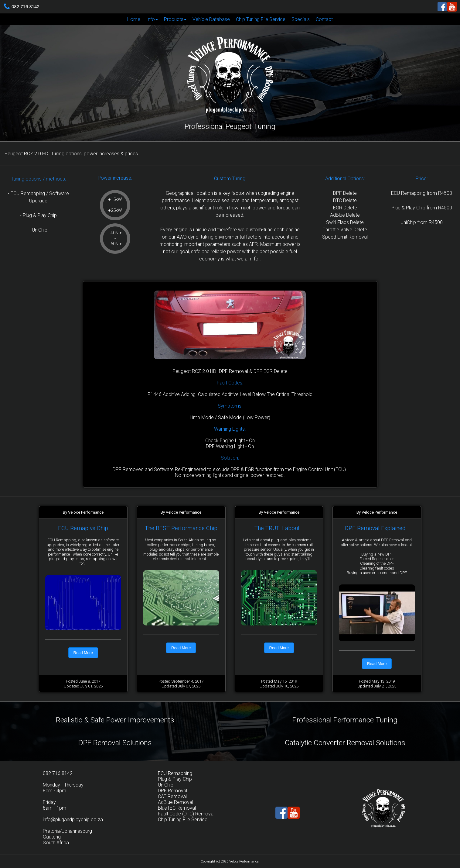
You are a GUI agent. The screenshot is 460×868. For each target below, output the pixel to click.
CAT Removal (172, 796)
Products (175, 19)
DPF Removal (172, 791)
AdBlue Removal (175, 802)
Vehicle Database (211, 19)
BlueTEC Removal (177, 808)
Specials (301, 19)
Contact (324, 19)
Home (134, 19)
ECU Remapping (175, 773)
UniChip (166, 785)
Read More (83, 653)
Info (152, 19)
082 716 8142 (26, 7)
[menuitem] (134, 19)
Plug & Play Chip (175, 779)
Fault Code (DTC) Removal (186, 814)
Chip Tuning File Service (261, 19)
